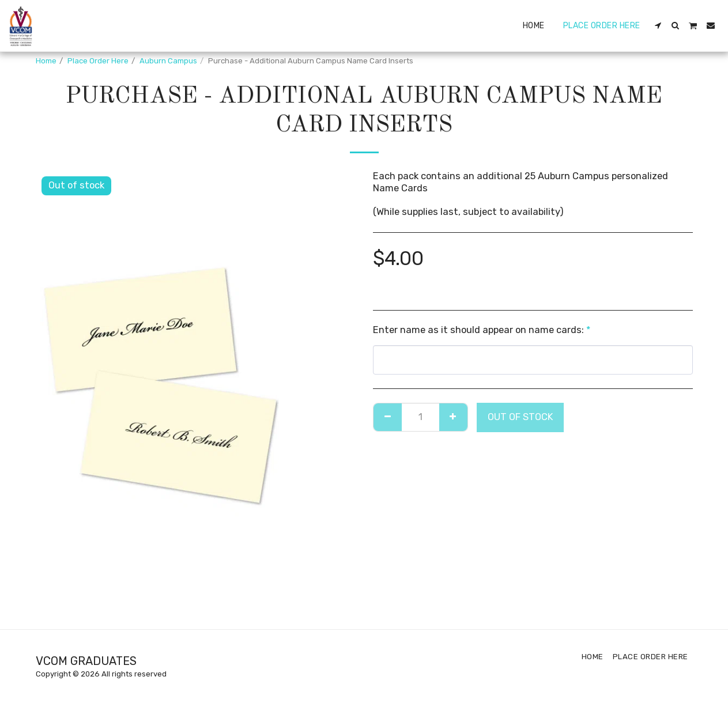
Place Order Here (98, 61)
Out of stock (520, 417)
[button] (658, 25)
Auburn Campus (168, 61)
